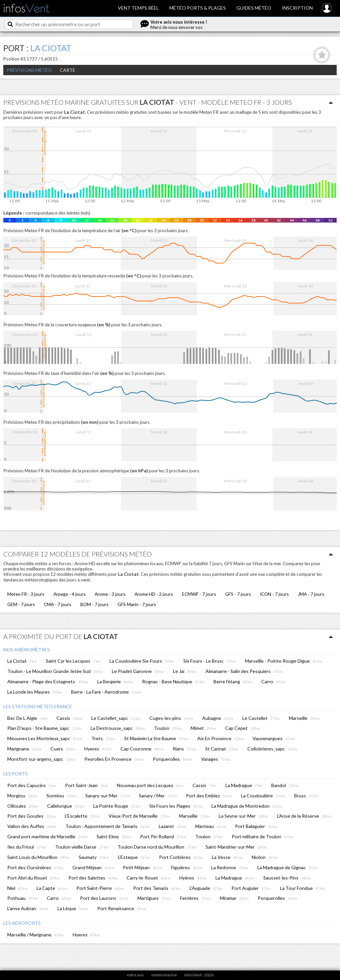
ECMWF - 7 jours (199, 594)
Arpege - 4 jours (70, 594)
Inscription (297, 8)
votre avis (135, 975)
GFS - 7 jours (238, 594)
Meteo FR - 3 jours (26, 594)
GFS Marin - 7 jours (137, 604)
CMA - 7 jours (58, 604)
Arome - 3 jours (110, 594)
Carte (68, 70)
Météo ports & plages (198, 8)
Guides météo (254, 8)
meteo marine (164, 975)
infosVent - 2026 (199, 975)
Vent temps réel (138, 8)
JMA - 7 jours (311, 594)
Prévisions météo (29, 70)
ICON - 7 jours (274, 594)
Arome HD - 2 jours (154, 594)
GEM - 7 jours (21, 604)
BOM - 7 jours (94, 604)
